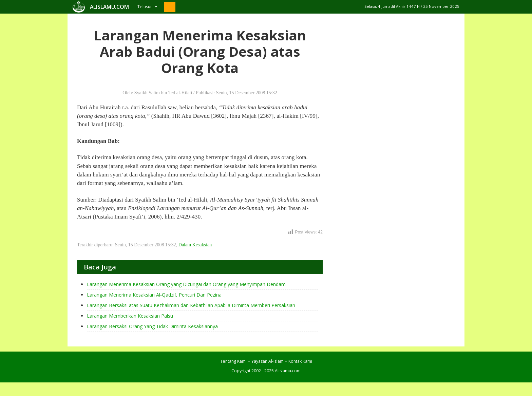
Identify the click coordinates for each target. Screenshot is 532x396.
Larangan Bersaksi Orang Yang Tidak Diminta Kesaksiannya (152, 326)
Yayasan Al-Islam (268, 361)
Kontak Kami (300, 361)
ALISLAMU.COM (109, 7)
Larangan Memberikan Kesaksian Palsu (130, 316)
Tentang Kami (233, 361)
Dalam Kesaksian (195, 245)
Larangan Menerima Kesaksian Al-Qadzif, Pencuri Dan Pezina (154, 295)
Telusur (147, 7)
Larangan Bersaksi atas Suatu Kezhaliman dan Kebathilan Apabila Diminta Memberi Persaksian (191, 305)
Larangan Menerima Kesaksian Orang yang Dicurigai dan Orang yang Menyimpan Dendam (186, 284)
